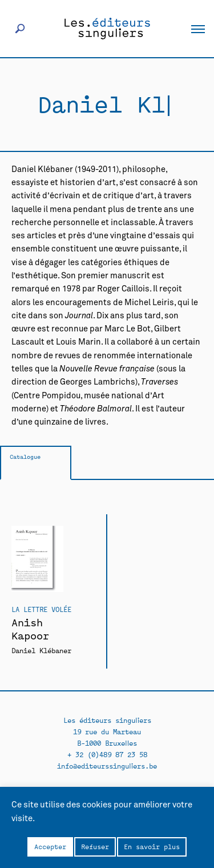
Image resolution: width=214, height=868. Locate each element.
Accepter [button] (50, 846)
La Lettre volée (41, 609)
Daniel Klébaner (41, 650)
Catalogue (25, 456)
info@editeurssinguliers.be (107, 765)
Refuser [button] (95, 846)
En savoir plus (152, 846)
